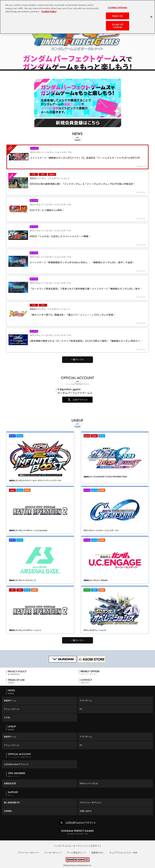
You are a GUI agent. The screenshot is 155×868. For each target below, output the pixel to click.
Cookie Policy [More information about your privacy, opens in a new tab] (49, 11)
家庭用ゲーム (10, 700)
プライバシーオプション (91, 802)
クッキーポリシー (53, 853)
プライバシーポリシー (29, 853)
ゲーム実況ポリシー (76, 853)
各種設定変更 (10, 783)
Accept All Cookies (118, 26)
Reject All (118, 16)
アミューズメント (12, 709)
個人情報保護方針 (12, 802)
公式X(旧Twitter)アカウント (16, 764)
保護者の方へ (98, 853)
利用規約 (8, 811)
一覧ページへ (77, 359)
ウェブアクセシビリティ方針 (123, 853)
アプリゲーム (86, 700)
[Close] (151, 17)
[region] (77, 17)
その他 (7, 717)
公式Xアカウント (80, 400)
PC (81, 709)
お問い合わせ (86, 811)
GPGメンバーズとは (89, 783)
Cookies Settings (117, 7)
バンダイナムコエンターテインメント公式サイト (78, 846)
